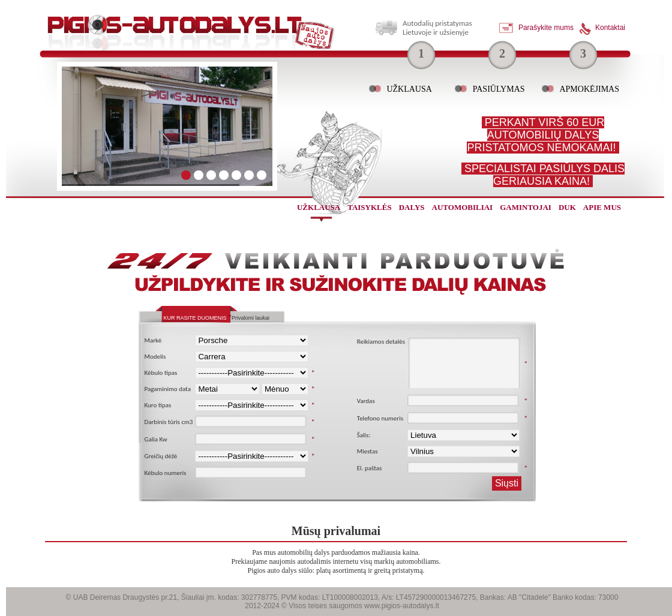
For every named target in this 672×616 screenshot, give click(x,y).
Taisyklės (369, 207)
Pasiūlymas (499, 89)
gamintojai (526, 207)
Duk (567, 207)
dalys (412, 207)
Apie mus (602, 207)
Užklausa (409, 89)
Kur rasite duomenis (195, 318)
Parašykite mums (546, 28)
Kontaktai (610, 28)
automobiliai (463, 207)
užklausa (319, 207)
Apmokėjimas (589, 89)
